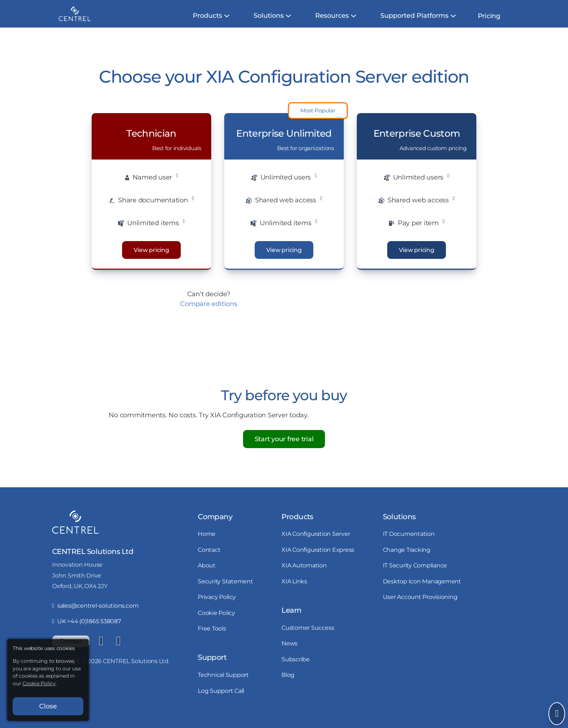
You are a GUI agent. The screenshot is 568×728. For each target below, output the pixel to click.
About (207, 574)
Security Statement (225, 590)
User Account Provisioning (420, 605)
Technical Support (223, 683)
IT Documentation (409, 542)
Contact (209, 558)
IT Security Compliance (415, 574)
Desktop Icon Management (422, 590)
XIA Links (294, 590)
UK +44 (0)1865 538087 (87, 630)
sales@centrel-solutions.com (95, 614)
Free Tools (212, 637)
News (289, 652)
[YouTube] (118, 650)
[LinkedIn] (101, 650)
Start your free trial (284, 448)
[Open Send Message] (557, 714)
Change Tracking (407, 558)
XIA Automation (304, 574)
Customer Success (308, 636)
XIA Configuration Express (318, 558)
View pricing (151, 258)
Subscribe (296, 668)
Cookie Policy (216, 621)
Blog (288, 683)
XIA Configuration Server (316, 542)
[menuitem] (207, 24)
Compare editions (208, 313)
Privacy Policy (217, 605)
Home (207, 542)
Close (48, 706)
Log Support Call (221, 699)
